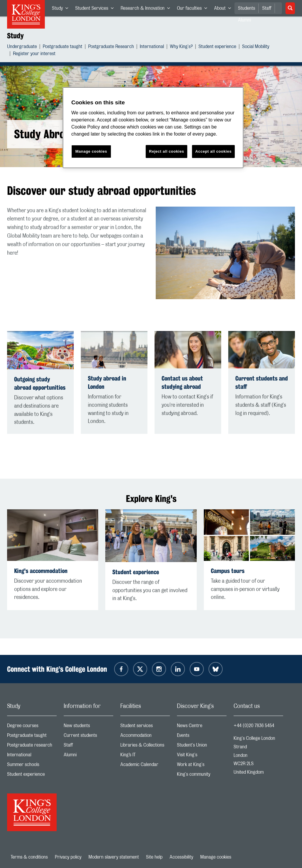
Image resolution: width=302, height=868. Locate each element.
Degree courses (32, 727)
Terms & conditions (29, 857)
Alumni (88, 756)
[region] (153, 128)
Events (202, 737)
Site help (154, 857)
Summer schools (32, 766)
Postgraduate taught (63, 47)
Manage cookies (216, 857)
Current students (88, 737)
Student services (145, 727)
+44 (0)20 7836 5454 (254, 726)
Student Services (96, 9)
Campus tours (228, 571)
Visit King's (202, 756)
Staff (267, 8)
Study (62, 9)
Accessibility (181, 857)
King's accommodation (41, 571)
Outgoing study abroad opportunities (40, 383)
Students (247, 8)
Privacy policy (68, 857)
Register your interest (34, 54)
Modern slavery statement (114, 857)
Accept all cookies (213, 151)
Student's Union (202, 746)
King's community (202, 776)
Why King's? (181, 47)
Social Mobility (256, 47)
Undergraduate (22, 47)
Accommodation (145, 737)
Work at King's (202, 766)
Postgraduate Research (111, 47)
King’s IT (145, 756)
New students (88, 727)
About (224, 9)
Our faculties (194, 9)
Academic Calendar (145, 766)
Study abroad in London (107, 382)
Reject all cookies (166, 151)
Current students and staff (262, 382)
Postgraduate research (32, 746)
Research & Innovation (147, 9)
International (152, 47)
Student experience (217, 47)
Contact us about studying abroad (182, 382)
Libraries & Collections (145, 746)
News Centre (202, 727)
